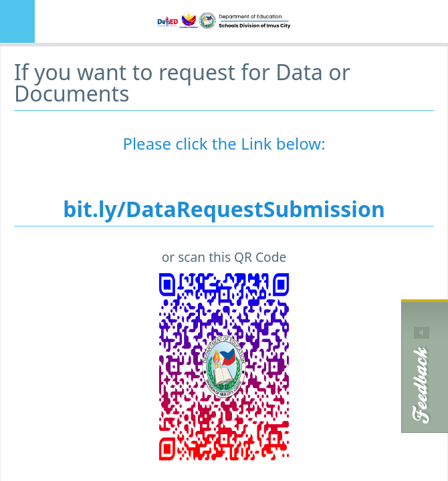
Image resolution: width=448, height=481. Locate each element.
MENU (17, 21)
